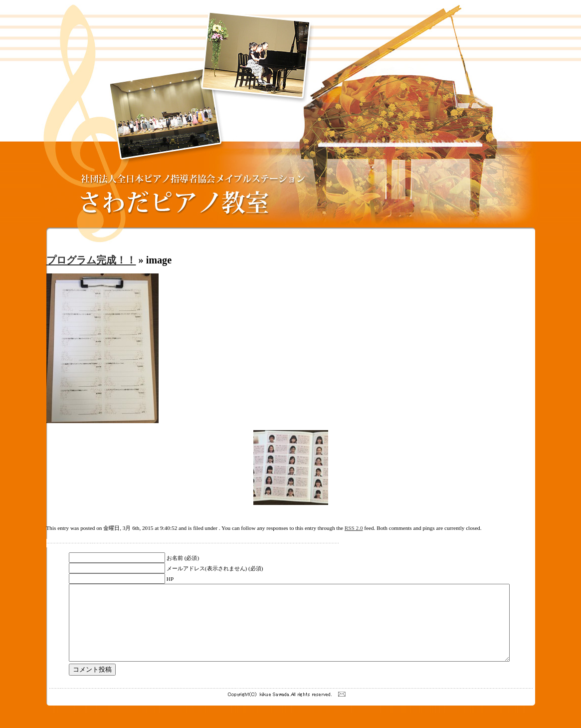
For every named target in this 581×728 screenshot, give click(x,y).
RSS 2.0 (354, 528)
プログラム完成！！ (91, 260)
